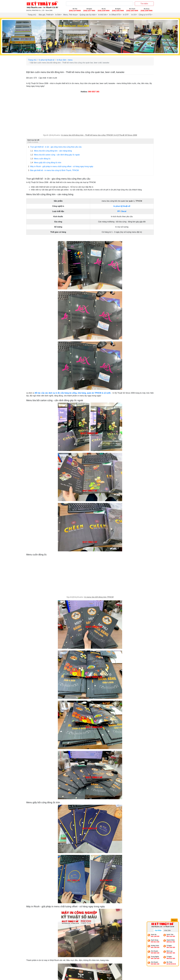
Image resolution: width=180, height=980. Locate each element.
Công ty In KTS (145, 15)
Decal (124, 211)
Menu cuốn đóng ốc (40, 159)
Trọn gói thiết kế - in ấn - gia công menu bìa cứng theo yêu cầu (55, 147)
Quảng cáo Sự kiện (88, 15)
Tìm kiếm (144, 4)
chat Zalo (167, 930)
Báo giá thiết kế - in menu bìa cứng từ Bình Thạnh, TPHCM (53, 170)
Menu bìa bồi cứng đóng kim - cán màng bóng (51, 151)
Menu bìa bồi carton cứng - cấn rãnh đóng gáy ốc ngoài (55, 155)
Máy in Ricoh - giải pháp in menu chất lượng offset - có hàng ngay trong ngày (61, 167)
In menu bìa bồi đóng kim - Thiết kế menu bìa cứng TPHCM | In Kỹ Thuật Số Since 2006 (99, 135)
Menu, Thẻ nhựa (70, 15)
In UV (134, 15)
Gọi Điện (158, 930)
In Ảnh (58, 15)
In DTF (126, 15)
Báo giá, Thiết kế (46, 15)
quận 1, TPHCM (136, 201)
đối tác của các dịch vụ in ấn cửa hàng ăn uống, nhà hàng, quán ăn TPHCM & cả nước (73, 393)
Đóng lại (174, 920)
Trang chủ (32, 15)
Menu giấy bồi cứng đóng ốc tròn (46, 163)
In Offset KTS (115, 15)
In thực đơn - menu (65, 60)
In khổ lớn (102, 15)
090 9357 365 (94, 92)
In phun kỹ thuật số (47, 60)
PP (119, 211)
